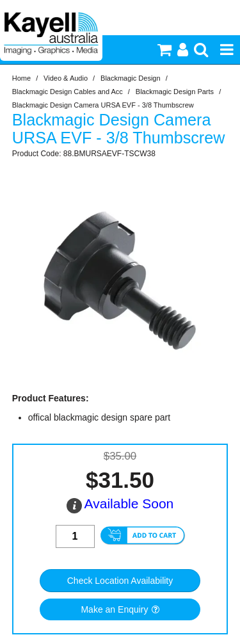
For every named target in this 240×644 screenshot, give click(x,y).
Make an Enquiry (114, 609)
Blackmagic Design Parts (175, 92)
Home (21, 78)
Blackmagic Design (131, 78)
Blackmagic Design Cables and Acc (68, 92)
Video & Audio (66, 78)
